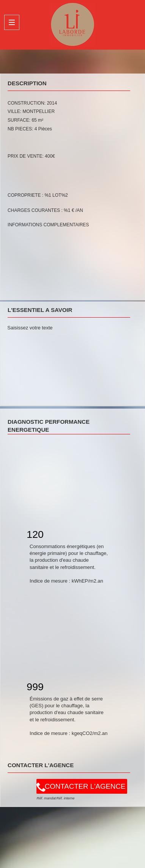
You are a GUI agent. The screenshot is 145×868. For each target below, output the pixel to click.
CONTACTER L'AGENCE (85, 786)
